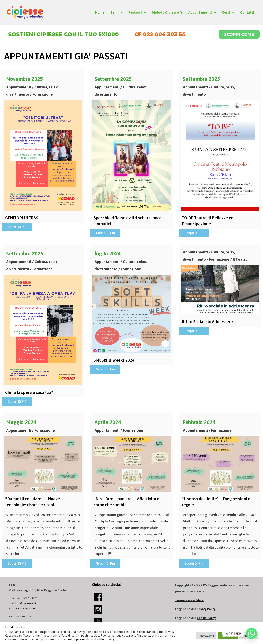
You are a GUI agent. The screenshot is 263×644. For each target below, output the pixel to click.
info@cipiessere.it (27, 605)
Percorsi (137, 12)
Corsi (228, 12)
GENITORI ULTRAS (22, 219)
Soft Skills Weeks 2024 (115, 361)
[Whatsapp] (251, 633)
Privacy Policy (207, 611)
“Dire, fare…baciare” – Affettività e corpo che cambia (127, 503)
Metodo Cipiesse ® (167, 12)
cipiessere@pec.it (26, 610)
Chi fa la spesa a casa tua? (30, 393)
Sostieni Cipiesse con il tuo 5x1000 (66, 35)
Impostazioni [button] (206, 636)
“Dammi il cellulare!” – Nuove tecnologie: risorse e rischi (33, 503)
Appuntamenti (202, 12)
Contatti (247, 12)
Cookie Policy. (207, 620)
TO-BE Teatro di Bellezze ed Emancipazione (208, 221)
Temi (117, 12)
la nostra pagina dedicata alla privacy (89, 639)
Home (100, 12)
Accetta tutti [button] (228, 636)
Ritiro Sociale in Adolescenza (210, 323)
